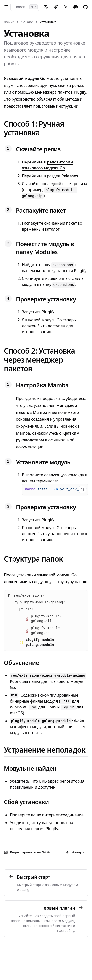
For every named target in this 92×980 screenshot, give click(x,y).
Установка (48, 22)
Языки (9, 22)
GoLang (27, 22)
